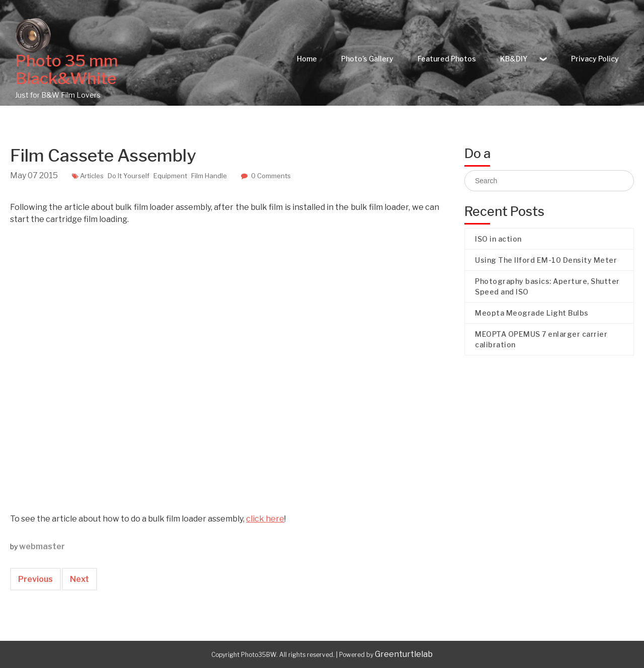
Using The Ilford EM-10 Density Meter (546, 260)
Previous (35, 579)
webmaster (42, 546)
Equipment (170, 176)
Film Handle (209, 176)
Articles (92, 176)
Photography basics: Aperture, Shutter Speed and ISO (547, 286)
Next (79, 579)
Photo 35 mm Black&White (67, 69)
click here (265, 519)
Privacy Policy (595, 59)
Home (307, 59)
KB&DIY (514, 59)
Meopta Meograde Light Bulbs (532, 313)
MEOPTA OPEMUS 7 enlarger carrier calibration (541, 339)
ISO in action (498, 239)
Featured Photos (447, 59)
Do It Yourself (129, 176)
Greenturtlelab (404, 654)
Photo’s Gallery (367, 59)
